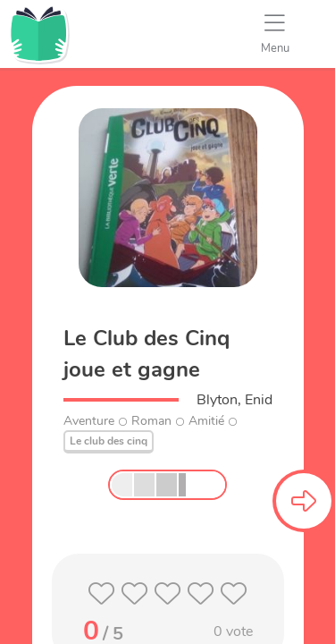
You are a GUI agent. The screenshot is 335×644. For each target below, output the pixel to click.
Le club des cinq (109, 441)
